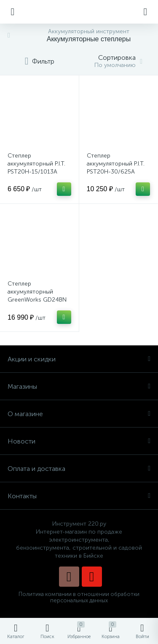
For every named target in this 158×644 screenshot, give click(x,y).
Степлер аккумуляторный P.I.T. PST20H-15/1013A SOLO (36, 168)
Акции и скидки (79, 359)
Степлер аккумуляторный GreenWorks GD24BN (37, 292)
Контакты (79, 496)
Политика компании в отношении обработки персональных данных (79, 597)
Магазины (79, 386)
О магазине (79, 414)
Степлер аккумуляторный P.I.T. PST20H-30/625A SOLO (116, 168)
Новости (79, 441)
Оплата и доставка (79, 469)
